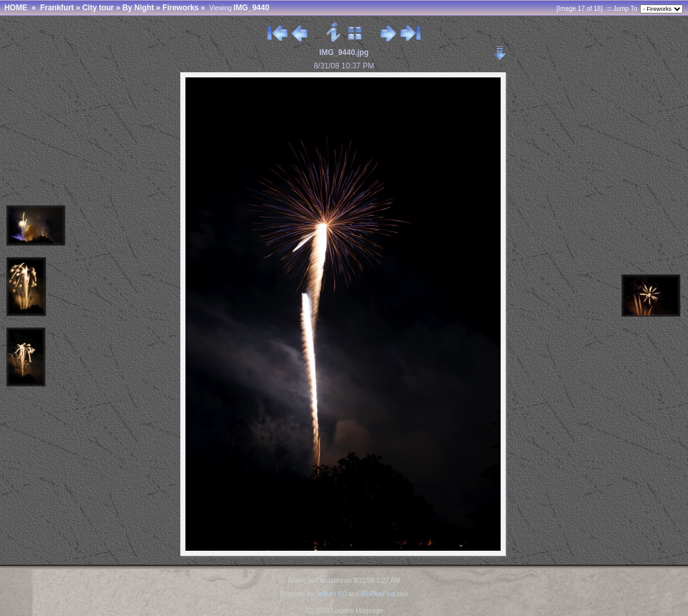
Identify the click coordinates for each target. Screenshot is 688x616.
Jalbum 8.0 (331, 594)
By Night (138, 8)
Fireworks (181, 8)
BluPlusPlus (378, 594)
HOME (16, 8)
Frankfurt (57, 8)
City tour (98, 8)
